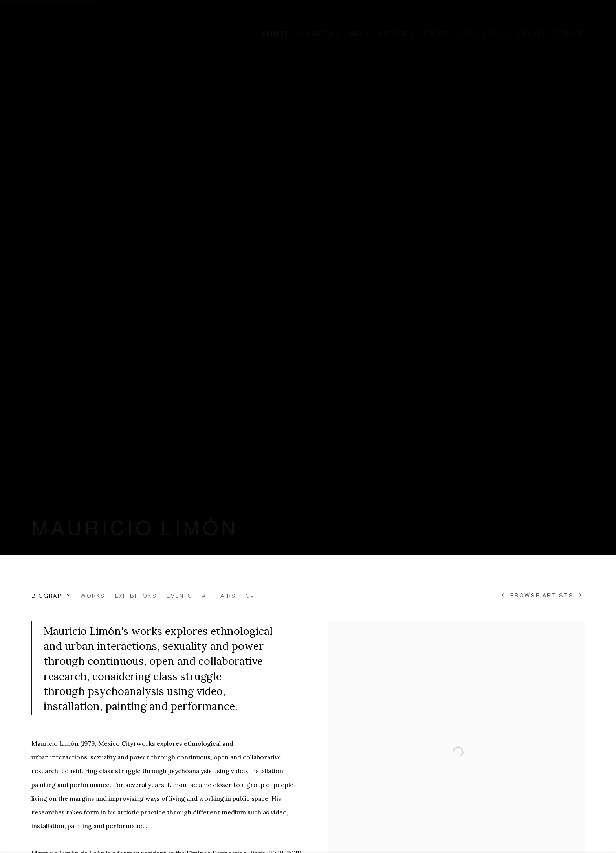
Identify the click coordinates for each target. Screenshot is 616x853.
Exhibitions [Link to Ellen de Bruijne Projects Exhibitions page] (319, 34)
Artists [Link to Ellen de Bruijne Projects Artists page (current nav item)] (275, 34)
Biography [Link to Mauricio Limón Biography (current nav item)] (51, 596)
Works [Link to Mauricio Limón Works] (93, 596)
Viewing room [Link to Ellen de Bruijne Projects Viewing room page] (483, 34)
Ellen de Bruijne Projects (110, 34)
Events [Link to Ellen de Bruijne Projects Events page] (435, 34)
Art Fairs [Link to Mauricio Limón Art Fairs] (219, 596)
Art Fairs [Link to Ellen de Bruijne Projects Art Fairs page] (396, 34)
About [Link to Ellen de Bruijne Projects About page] (529, 34)
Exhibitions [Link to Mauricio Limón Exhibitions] (136, 596)
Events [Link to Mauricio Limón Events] (179, 596)
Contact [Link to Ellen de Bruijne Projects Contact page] (566, 34)
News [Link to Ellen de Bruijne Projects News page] (360, 34)
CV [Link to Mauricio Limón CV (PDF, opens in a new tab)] (250, 596)
